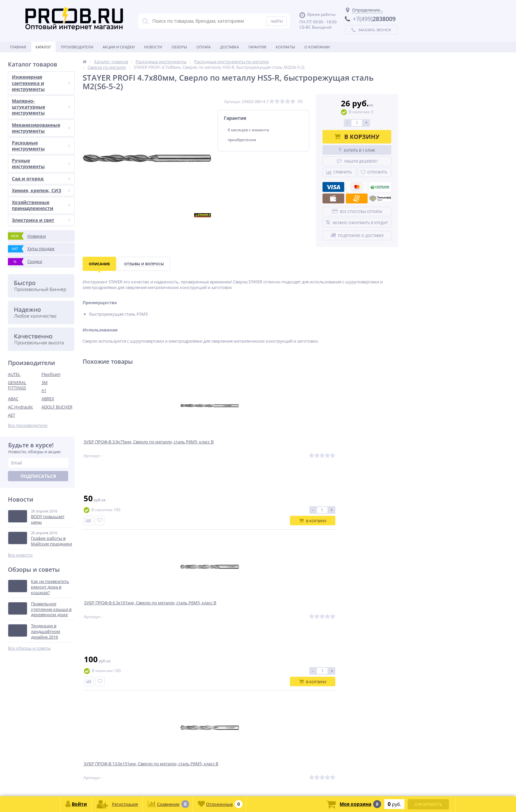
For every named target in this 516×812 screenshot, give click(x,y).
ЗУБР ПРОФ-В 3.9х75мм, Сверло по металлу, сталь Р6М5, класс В (120, 447)
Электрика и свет (41, 220)
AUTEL (14, 374)
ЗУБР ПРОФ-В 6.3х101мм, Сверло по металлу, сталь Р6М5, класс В (200, 447)
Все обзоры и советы (29, 648)
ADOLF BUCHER (57, 407)
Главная (18, 47)
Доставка (230, 47)
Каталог (43, 47)
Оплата (204, 47)
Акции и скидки (119, 47)
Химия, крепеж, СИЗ (41, 190)
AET (12, 415)
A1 (44, 390)
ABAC (13, 399)
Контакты (285, 47)
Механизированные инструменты (41, 128)
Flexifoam (51, 374)
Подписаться (38, 476)
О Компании (317, 47)
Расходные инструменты (41, 146)
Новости (153, 47)
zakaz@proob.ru (92, 780)
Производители (77, 47)
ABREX (48, 399)
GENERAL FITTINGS (17, 385)
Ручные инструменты (41, 163)
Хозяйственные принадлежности (41, 205)
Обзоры (179, 47)
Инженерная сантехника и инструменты (41, 83)
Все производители (28, 425)
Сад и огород (41, 179)
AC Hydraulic (20, 407)
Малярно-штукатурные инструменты (41, 107)
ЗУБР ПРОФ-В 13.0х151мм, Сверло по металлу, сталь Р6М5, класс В (278, 449)
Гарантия (257, 47)
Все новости (20, 555)
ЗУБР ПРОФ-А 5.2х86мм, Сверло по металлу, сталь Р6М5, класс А (357, 447)
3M (45, 382)
